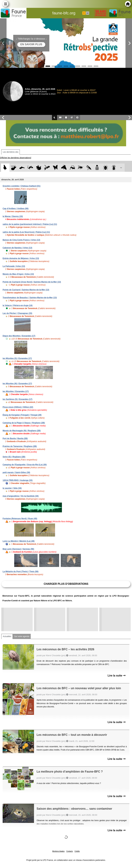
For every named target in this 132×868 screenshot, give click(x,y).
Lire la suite (117, 676)
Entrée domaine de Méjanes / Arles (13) (21, 258)
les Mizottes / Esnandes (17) (16, 391)
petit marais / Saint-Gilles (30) (16, 472)
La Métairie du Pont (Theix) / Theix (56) (21, 572)
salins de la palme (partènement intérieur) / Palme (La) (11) (30, 224)
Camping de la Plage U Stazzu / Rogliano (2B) (24, 423)
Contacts (70, 851)
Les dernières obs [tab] (11, 152)
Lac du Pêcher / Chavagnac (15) (17, 313)
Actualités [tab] (7, 636)
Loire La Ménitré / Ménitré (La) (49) (19, 541)
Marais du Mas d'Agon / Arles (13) (18, 274)
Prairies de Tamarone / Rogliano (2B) (20, 446)
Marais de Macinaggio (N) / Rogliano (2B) (22, 431)
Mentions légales (58, 851)
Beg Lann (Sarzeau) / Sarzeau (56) (18, 549)
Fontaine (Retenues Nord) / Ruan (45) (20, 519)
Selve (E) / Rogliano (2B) (14, 457)
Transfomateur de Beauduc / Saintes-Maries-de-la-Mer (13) (30, 298)
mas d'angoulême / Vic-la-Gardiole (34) (21, 496)
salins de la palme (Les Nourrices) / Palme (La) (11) (26, 232)
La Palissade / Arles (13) (14, 266)
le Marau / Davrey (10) (13, 216)
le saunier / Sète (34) (12, 488)
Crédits (77, 851)
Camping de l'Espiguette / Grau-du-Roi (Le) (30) (25, 465)
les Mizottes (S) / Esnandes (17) (17, 358)
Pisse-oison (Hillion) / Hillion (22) (18, 407)
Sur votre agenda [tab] (22, 636)
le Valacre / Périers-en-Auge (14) (18, 305)
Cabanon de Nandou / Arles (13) (17, 248)
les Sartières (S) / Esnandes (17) (17, 399)
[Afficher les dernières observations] (16, 158)
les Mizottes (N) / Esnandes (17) (17, 384)
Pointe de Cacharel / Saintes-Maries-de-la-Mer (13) (26, 290)
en (88, 13)
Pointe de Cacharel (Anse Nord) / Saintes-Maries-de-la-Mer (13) (32, 282)
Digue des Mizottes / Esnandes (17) (19, 336)
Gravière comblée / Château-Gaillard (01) (21, 186)
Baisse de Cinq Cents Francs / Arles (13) (21, 240)
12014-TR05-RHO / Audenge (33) (18, 480)
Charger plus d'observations (66, 584)
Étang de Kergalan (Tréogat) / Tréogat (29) (22, 415)
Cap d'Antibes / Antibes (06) (16, 209)
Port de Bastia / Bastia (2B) (15, 438)
